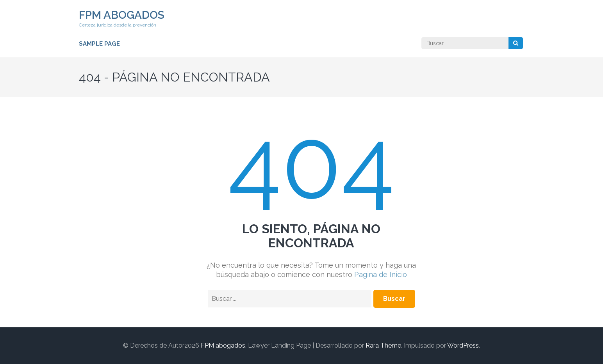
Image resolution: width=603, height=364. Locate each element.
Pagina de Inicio (381, 274)
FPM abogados (122, 15)
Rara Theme (383, 345)
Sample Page (99, 44)
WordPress (463, 345)
